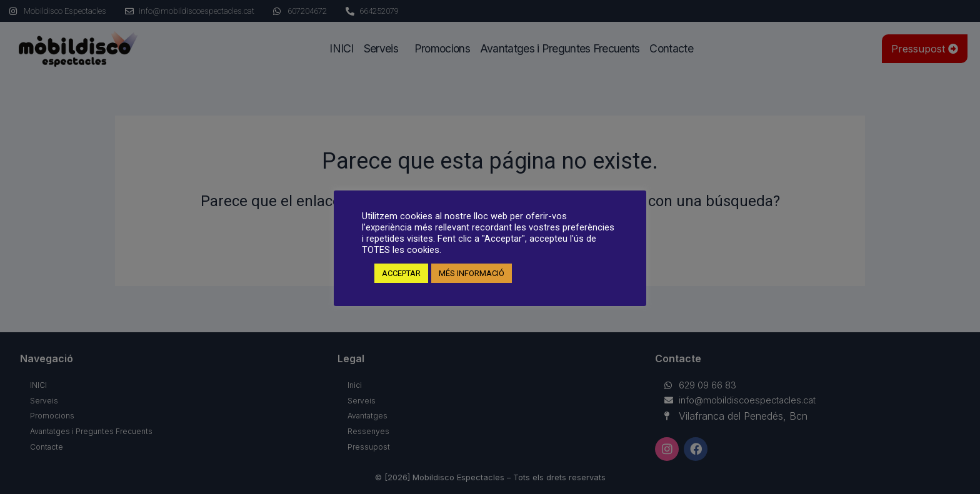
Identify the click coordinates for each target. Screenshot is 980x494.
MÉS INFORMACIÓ (472, 273)
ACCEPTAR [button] (401, 273)
